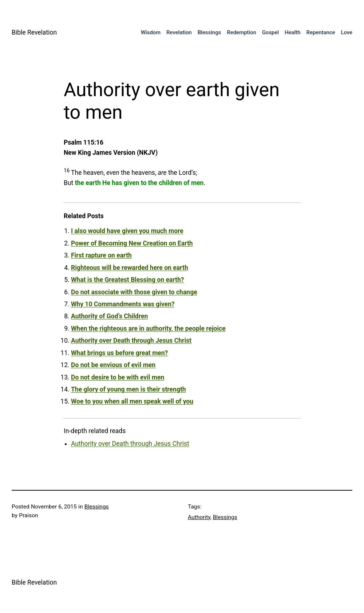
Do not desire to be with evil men (118, 377)
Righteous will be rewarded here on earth (130, 268)
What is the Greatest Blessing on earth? (128, 280)
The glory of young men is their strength (128, 389)
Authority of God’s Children (109, 316)
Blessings (209, 32)
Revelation (179, 32)
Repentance (321, 32)
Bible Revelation (34, 32)
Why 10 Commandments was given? (123, 304)
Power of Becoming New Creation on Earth (132, 243)
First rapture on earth (101, 255)
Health (292, 32)
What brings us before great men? (119, 353)
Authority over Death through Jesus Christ (131, 341)
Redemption (241, 32)
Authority (199, 517)
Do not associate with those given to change (134, 292)
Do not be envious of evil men (113, 365)
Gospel (270, 32)
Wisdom (151, 32)
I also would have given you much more (127, 231)
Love (347, 32)
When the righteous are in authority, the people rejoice (148, 329)
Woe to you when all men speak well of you (132, 401)
